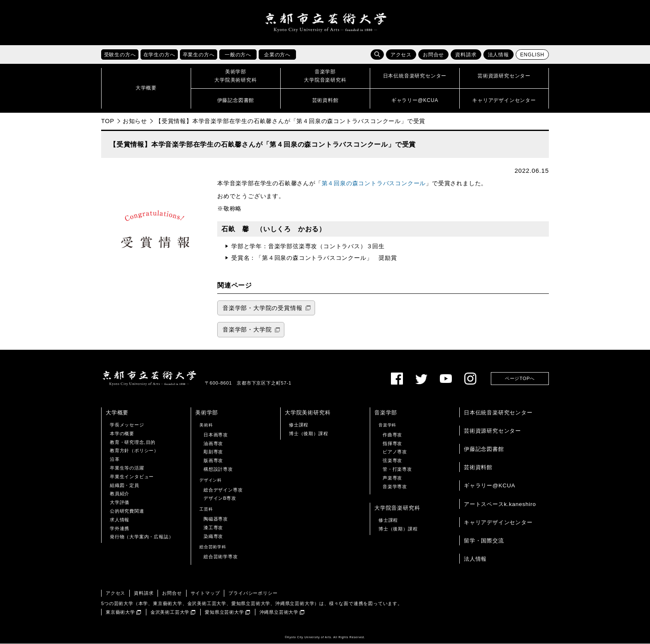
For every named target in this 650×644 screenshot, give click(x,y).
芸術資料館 (478, 468)
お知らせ (135, 121)
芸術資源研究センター (492, 431)
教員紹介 (120, 494)
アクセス (401, 55)
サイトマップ (205, 593)
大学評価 (120, 503)
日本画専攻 (216, 435)
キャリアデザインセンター (498, 522)
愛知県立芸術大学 (224, 612)
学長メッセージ (127, 425)
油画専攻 (213, 443)
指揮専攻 (392, 443)
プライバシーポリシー (253, 593)
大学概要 (117, 413)
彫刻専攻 (213, 452)
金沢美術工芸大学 (170, 612)
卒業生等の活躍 (127, 468)
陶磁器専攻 (216, 519)
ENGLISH (532, 55)
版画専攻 (213, 461)
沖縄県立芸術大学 (279, 612)
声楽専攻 (392, 478)
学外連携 (120, 528)
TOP (108, 121)
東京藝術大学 (120, 612)
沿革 (115, 460)
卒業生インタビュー (132, 477)
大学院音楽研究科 (397, 508)
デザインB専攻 (220, 499)
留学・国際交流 (484, 541)
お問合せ (433, 55)
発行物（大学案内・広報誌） (142, 537)
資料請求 (466, 55)
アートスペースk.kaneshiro (500, 504)
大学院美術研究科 (308, 413)
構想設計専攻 (218, 469)
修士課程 (299, 425)
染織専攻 (213, 536)
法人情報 (498, 55)
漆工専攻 (213, 528)
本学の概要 (122, 433)
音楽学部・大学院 (247, 330)
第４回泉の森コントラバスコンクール (374, 184)
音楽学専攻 (395, 487)
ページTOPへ (520, 378)
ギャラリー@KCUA (490, 486)
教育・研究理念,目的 (133, 442)
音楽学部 (386, 413)
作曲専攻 (392, 435)
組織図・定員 (125, 485)
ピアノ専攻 (395, 452)
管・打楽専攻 (397, 469)
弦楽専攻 (392, 461)
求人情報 (120, 520)
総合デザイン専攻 (223, 490)
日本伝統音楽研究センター (498, 413)
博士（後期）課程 (308, 433)
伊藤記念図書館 (484, 449)
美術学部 (207, 413)
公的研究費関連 (127, 511)
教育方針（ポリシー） (134, 451)
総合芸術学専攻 (221, 557)
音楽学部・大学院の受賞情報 (262, 308)
